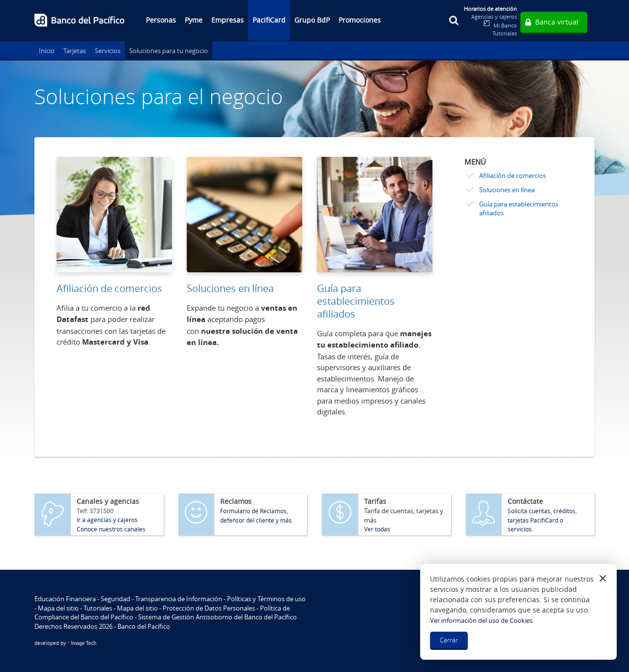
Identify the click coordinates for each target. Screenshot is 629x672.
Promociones (360, 20)
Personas (161, 20)
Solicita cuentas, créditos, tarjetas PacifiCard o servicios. (542, 520)
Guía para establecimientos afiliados (356, 301)
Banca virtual (557, 22)
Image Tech (65, 643)
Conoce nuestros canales (111, 529)
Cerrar (449, 640)
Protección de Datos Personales (209, 608)
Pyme (194, 20)
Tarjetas (75, 51)
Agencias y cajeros (494, 16)
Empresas (228, 20)
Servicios (108, 51)
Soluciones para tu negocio (169, 51)
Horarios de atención (490, 9)
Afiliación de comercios (109, 288)
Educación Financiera (65, 599)
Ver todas (377, 529)
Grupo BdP (312, 20)
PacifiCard (269, 20)
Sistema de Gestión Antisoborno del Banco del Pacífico (217, 617)
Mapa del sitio (58, 608)
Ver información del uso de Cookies (481, 620)
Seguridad (115, 599)
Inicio (47, 51)
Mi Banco (505, 25)
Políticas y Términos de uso (266, 599)
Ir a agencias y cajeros (107, 520)
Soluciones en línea (230, 288)
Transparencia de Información (179, 599)
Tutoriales (505, 33)
